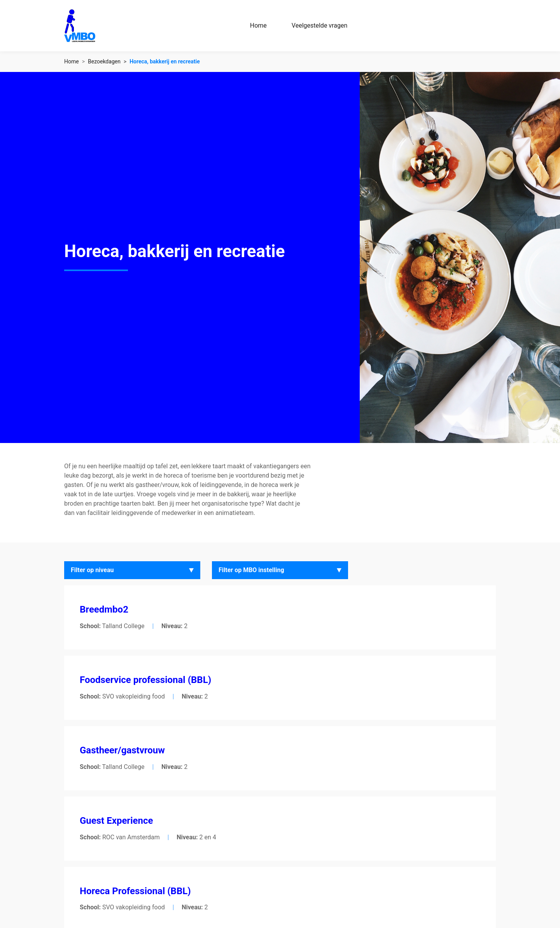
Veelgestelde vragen (319, 25)
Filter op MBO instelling (251, 570)
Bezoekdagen (104, 61)
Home (258, 25)
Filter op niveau (92, 570)
